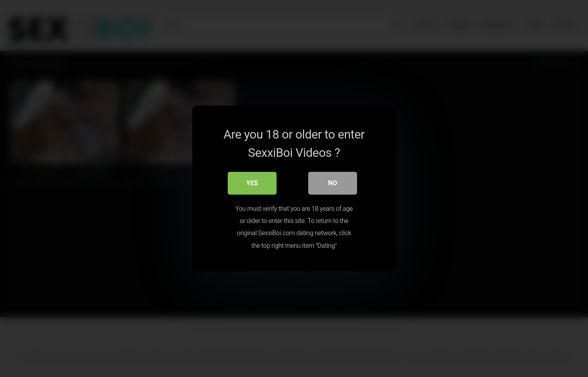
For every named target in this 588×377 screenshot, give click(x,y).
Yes (252, 183)
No (333, 183)
